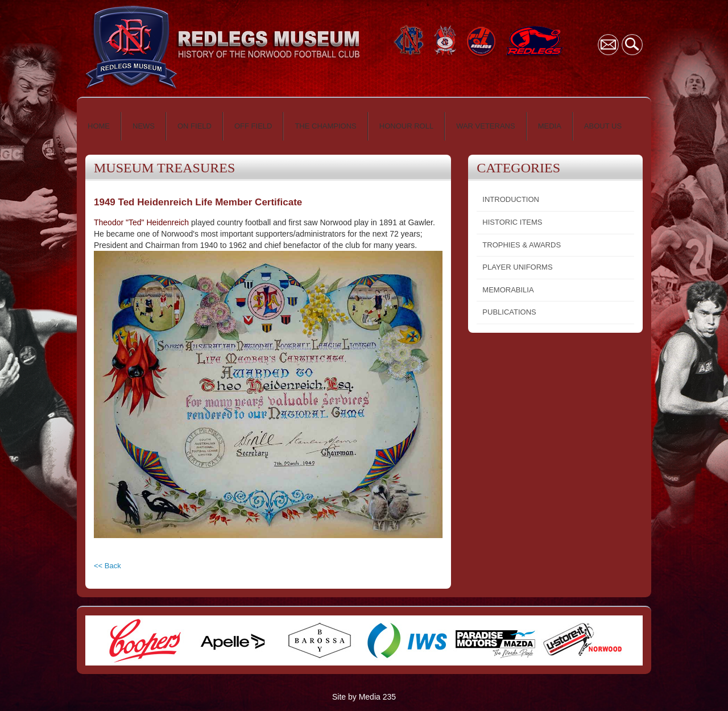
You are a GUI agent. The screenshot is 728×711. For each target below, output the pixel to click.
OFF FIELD (253, 126)
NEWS (144, 126)
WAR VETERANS (486, 126)
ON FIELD (195, 126)
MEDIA (550, 126)
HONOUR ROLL (406, 126)
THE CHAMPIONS (325, 126)
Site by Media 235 (364, 697)
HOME (99, 126)
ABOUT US (603, 126)
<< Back (107, 566)
